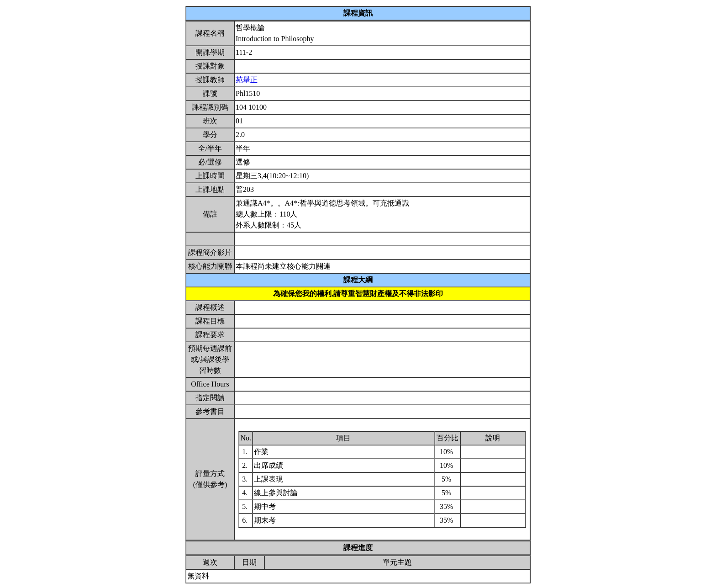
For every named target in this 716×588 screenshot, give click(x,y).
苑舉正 (247, 80)
